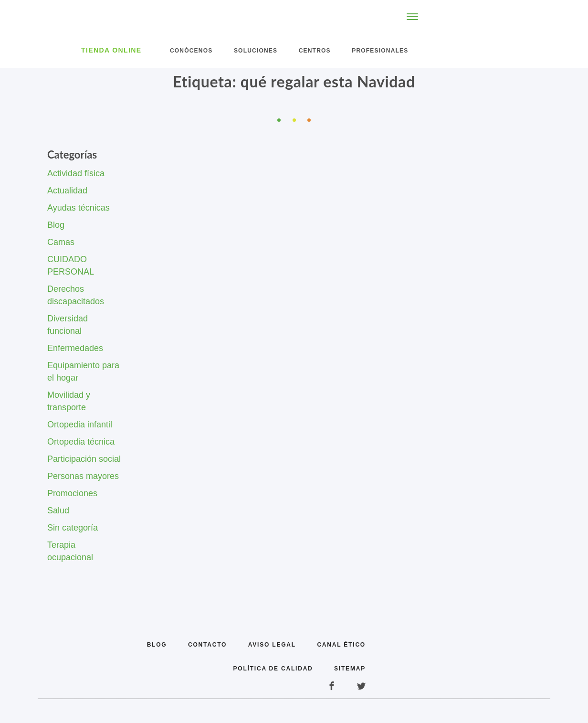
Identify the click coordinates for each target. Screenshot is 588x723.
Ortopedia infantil (80, 425)
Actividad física (76, 173)
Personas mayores (83, 476)
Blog (56, 225)
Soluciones (256, 51)
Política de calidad (273, 669)
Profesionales (380, 51)
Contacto (207, 645)
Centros (315, 51)
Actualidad (67, 191)
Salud (58, 510)
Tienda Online (111, 50)
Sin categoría (73, 528)
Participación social (84, 459)
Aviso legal (272, 645)
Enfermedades (75, 348)
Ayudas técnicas (79, 208)
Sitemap (350, 669)
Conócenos (191, 51)
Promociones (72, 493)
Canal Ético (341, 645)
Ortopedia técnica (81, 442)
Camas (61, 242)
